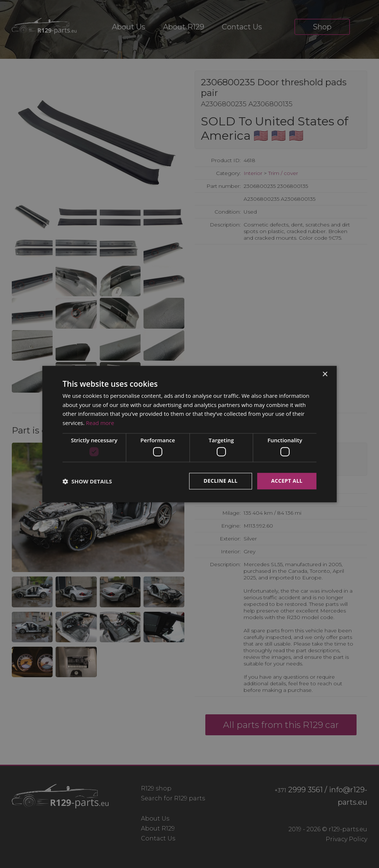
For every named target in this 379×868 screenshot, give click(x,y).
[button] (87, 481)
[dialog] (189, 434)
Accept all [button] (287, 481)
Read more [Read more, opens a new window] (100, 423)
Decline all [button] (220, 481)
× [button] (325, 374)
